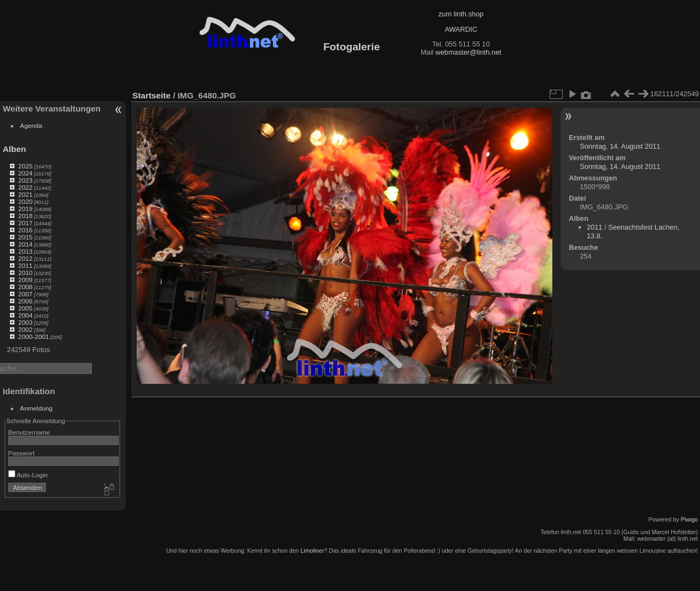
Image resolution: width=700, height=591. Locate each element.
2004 (25, 315)
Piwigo (689, 519)
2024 (25, 173)
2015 (25, 237)
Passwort (21, 453)
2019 (25, 209)
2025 (25, 166)
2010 (25, 273)
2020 (25, 201)
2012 (25, 258)
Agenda (31, 125)
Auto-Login (28, 475)
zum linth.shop (461, 14)
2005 (25, 308)
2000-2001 (33, 337)
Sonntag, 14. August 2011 (620, 146)
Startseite (151, 95)
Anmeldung (37, 408)
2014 (25, 244)
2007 (25, 294)
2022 (25, 187)
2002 (25, 329)
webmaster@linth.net (468, 52)
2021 (25, 194)
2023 (25, 180)
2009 (25, 280)
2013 (25, 251)
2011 (25, 265)
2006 (25, 301)
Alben (14, 149)
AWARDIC (461, 29)
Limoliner (312, 551)
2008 (25, 287)
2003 (25, 322)
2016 (25, 230)
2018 (25, 216)
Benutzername (29, 432)
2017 (25, 223)
